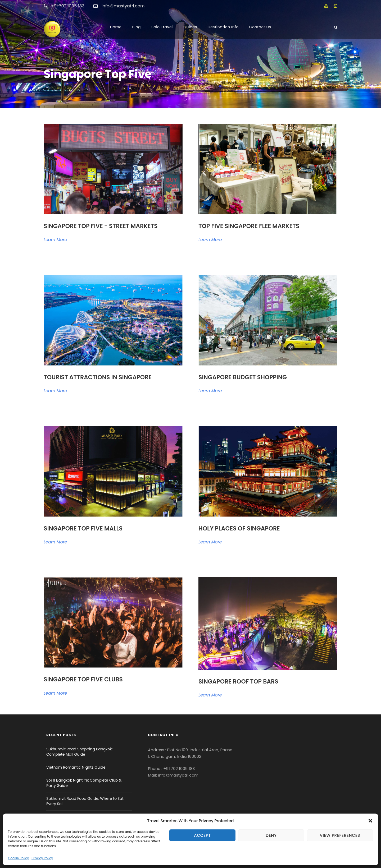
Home (116, 27)
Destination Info (223, 27)
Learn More (55, 240)
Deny (271, 835)
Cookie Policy (18, 858)
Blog (137, 27)
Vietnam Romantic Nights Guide (76, 767)
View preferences (340, 835)
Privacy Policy (42, 858)
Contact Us (260, 27)
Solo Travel (162, 27)
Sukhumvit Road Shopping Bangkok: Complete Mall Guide (80, 752)
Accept (202, 835)
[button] (370, 821)
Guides (190, 27)
